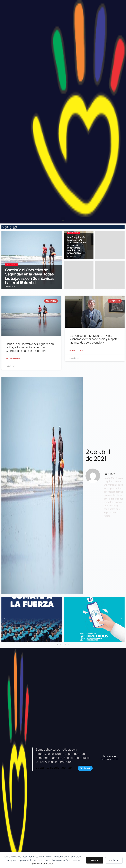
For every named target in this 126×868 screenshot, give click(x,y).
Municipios (11, 265)
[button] (63, 220)
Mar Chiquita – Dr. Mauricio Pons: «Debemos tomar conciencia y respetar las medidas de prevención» (77, 245)
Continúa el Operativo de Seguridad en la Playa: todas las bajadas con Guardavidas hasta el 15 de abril (30, 276)
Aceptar (95, 860)
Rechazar (114, 860)
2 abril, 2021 (10, 286)
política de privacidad (43, 864)
